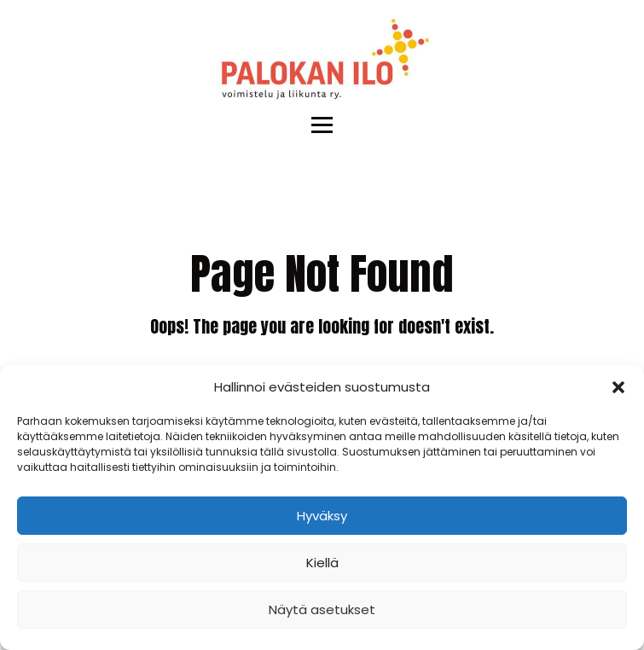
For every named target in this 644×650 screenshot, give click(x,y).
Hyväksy (322, 516)
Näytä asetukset (322, 609)
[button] (618, 387)
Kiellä (322, 563)
